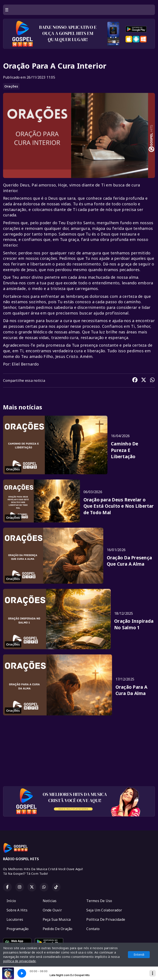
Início (11, 901)
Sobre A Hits (17, 910)
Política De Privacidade (106, 919)
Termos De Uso (99, 901)
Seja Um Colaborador (104, 910)
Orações (11, 86)
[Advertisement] (79, 752)
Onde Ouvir (52, 910)
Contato (93, 929)
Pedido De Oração (58, 929)
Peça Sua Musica (57, 919)
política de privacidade (20, 961)
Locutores (15, 919)
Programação (18, 929)
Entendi (139, 954)
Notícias (50, 901)
